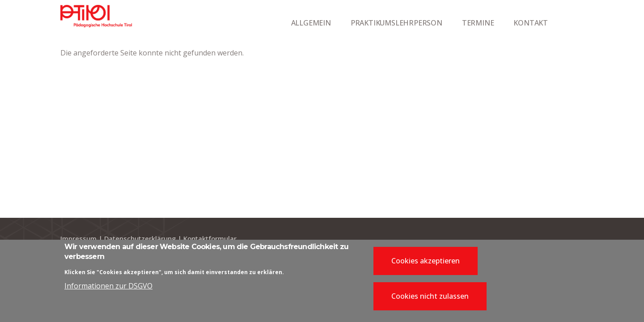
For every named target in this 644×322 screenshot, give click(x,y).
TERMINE (478, 23)
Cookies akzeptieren (426, 263)
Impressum (78, 238)
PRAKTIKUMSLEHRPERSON (396, 23)
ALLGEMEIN (311, 23)
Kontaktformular (210, 238)
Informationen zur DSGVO (108, 288)
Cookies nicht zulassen (430, 299)
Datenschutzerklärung (140, 238)
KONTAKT (531, 23)
